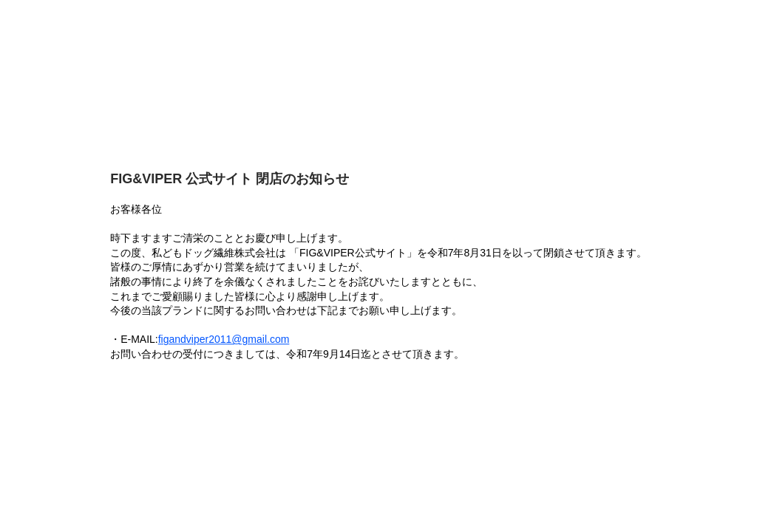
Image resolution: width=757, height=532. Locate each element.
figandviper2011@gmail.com (224, 340)
